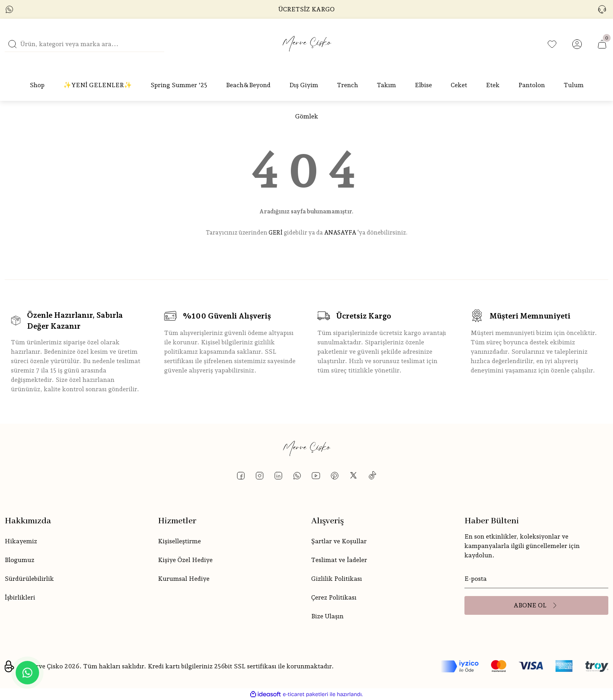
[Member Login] (577, 44)
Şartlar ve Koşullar (339, 541)
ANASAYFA (340, 233)
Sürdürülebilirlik (29, 579)
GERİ (276, 233)
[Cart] (602, 44)
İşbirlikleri (20, 597)
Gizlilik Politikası (337, 579)
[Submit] (536, 605)
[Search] (84, 44)
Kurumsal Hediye (184, 579)
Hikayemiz (21, 541)
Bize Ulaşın (327, 616)
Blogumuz (20, 560)
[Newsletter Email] (536, 579)
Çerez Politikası (334, 597)
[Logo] (306, 44)
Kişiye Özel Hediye (185, 560)
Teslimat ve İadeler (339, 560)
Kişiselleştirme (179, 541)
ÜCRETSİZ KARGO (306, 9)
